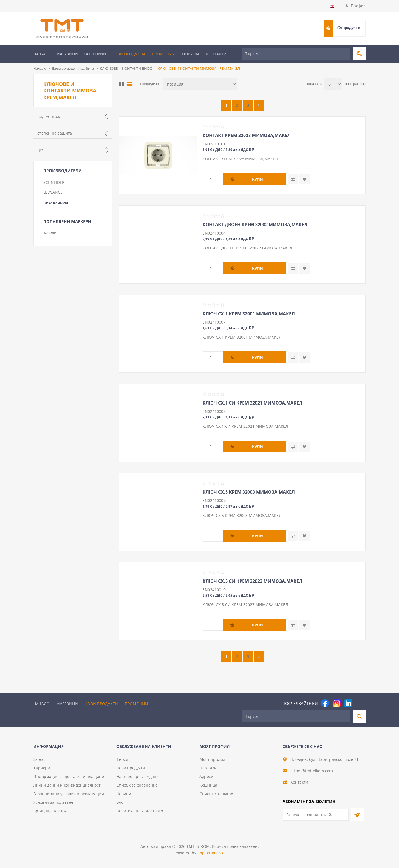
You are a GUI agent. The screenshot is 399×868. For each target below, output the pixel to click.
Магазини (67, 54)
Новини (191, 54)
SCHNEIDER (54, 182)
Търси (122, 759)
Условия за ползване (53, 802)
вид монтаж (49, 116)
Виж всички (56, 203)
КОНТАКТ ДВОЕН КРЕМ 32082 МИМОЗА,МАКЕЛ (255, 225)
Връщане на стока (51, 811)
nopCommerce (211, 853)
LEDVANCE (53, 192)
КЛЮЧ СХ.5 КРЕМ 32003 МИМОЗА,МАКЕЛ (249, 492)
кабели (50, 232)
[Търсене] (296, 54)
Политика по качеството (140, 811)
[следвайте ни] (348, 703)
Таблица (122, 84)
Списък (130, 84)
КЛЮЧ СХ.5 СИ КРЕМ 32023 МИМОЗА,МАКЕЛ (252, 581)
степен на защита (55, 133)
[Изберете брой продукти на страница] (333, 84)
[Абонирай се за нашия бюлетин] (316, 815)
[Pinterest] (360, 703)
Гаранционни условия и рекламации (69, 794)
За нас (39, 759)
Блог (121, 802)
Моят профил (212, 759)
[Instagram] (337, 703)
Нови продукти (128, 54)
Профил (358, 6)
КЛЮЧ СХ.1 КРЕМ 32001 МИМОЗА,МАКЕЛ (249, 314)
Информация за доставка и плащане (69, 776)
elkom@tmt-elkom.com (312, 771)
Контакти (216, 54)
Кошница (208, 785)
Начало (41, 54)
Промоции (164, 54)
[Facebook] (325, 703)
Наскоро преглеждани (138, 776)
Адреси (206, 776)
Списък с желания (217, 794)
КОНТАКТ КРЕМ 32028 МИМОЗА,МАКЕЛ (247, 135)
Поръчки (208, 768)
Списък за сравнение (137, 785)
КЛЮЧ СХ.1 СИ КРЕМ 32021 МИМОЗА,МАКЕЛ (252, 403)
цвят (42, 150)
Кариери (42, 768)
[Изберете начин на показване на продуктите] (200, 84)
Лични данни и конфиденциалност (67, 785)
